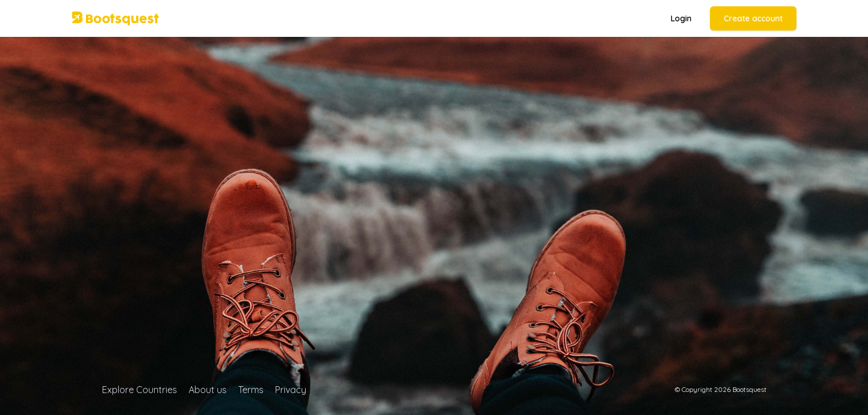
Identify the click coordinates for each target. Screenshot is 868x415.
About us (208, 390)
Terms (251, 390)
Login (681, 18)
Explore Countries (140, 390)
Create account (753, 18)
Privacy (291, 390)
